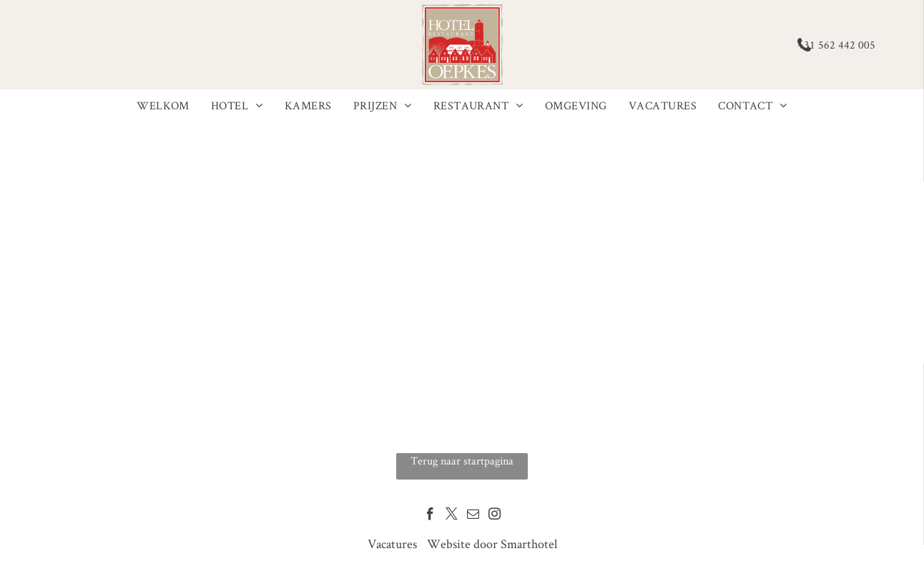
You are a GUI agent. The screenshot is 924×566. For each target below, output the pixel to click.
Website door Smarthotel (492, 543)
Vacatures (392, 543)
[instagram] (495, 516)
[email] (473, 516)
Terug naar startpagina (462, 461)
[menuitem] (163, 106)
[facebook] (430, 516)
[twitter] (452, 516)
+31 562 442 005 (836, 45)
